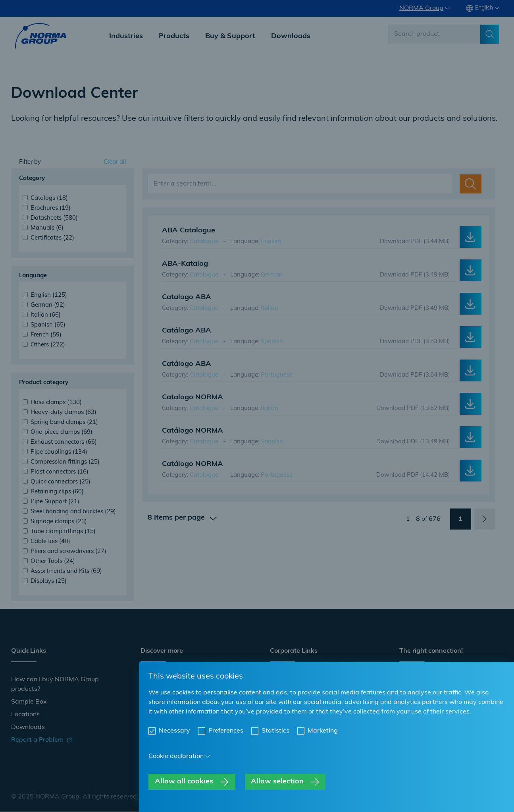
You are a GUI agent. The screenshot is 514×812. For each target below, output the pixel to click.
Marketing (323, 731)
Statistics (275, 731)
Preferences (226, 731)
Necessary (174, 731)
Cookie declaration (176, 756)
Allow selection (277, 782)
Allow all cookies (184, 782)
